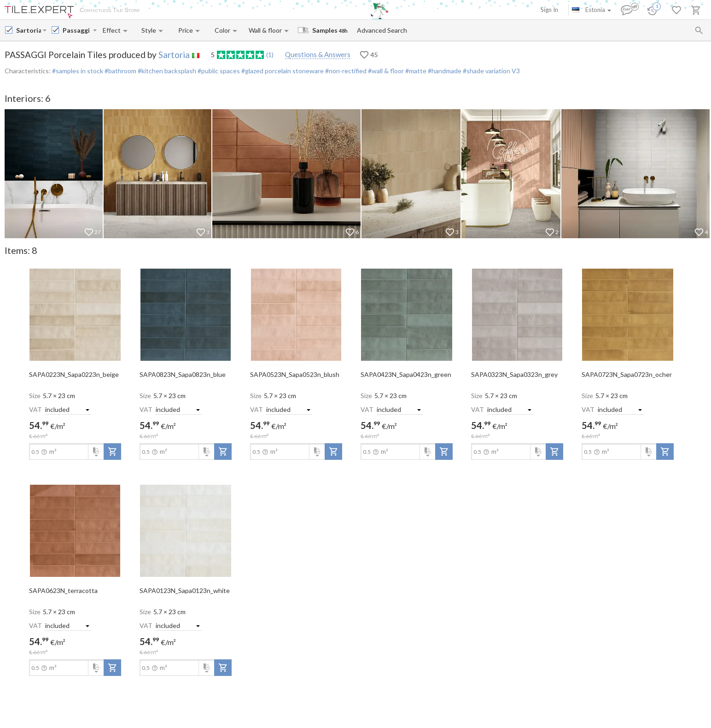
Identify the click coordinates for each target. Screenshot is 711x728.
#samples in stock (78, 71)
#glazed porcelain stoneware (282, 71)
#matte (415, 71)
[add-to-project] (112, 452)
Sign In (549, 10)
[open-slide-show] (75, 314)
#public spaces (218, 71)
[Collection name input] (77, 30)
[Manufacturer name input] (29, 30)
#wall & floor (385, 71)
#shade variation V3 (491, 71)
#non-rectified (345, 71)
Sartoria (174, 55)
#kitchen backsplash (166, 71)
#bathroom (120, 71)
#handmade (444, 71)
